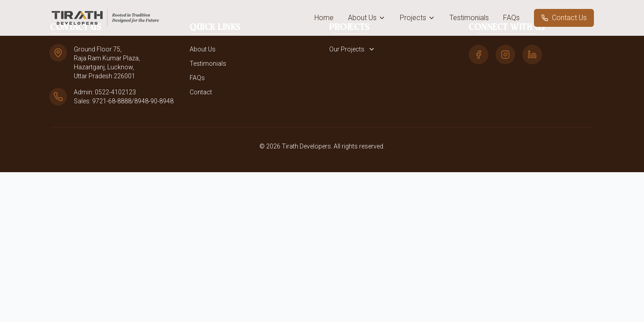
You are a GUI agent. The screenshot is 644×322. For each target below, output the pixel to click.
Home (324, 18)
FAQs (511, 18)
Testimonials (469, 18)
